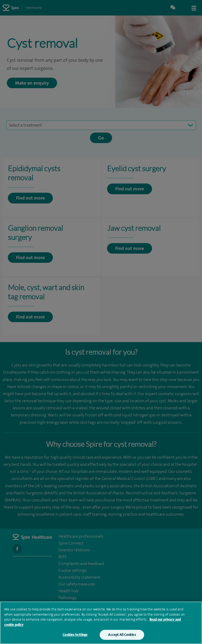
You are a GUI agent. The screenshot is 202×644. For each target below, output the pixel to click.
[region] (101, 623)
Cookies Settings (75, 635)
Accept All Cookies (122, 635)
